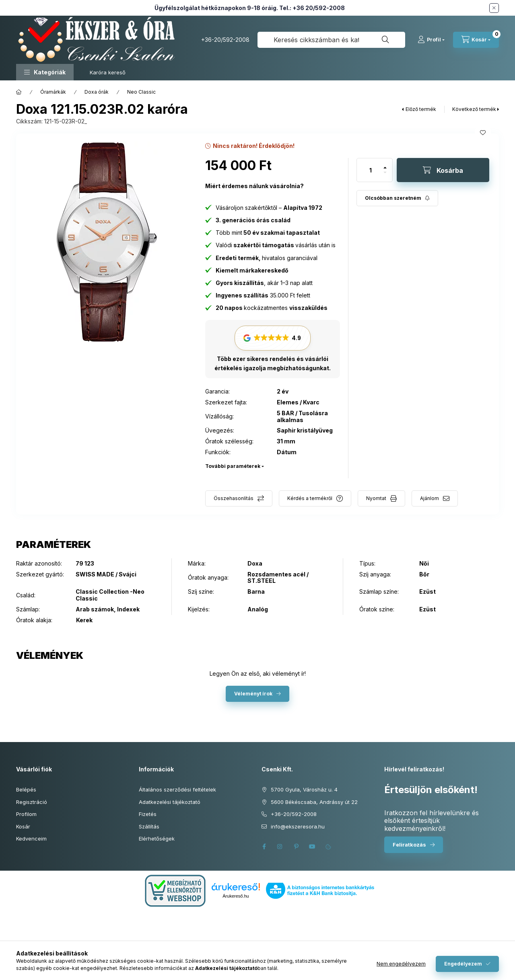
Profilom (26, 814)
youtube (312, 847)
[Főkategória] (19, 92)
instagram (280, 847)
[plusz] (385, 164)
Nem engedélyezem (401, 964)
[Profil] (431, 40)
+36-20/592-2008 (225, 40)
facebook (264, 847)
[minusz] (385, 176)
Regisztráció (32, 802)
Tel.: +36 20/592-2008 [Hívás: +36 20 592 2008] (312, 8)
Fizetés (148, 814)
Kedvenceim (31, 839)
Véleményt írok (253, 694)
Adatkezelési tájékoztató (170, 802)
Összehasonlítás (234, 498)
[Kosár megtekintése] (476, 40)
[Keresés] (385, 40)
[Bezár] (494, 8)
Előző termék (421, 109)
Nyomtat (376, 498)
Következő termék (474, 109)
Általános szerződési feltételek (177, 789)
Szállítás (149, 826)
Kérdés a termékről (310, 498)
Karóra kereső (108, 72)
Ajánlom (430, 498)
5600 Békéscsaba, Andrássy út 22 (314, 802)
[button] (45, 72)
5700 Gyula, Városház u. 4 (304, 789)
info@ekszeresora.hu (298, 826)
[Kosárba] (443, 170)
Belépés (26, 789)
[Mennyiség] (371, 170)
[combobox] (331, 40)
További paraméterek (233, 466)
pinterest (296, 847)
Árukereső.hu (236, 896)
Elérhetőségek (157, 839)
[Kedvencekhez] (483, 133)
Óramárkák (53, 92)
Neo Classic (141, 92)
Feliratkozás (409, 845)
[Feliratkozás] (397, 198)
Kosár (23, 826)
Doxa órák (97, 92)
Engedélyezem (463, 964)
